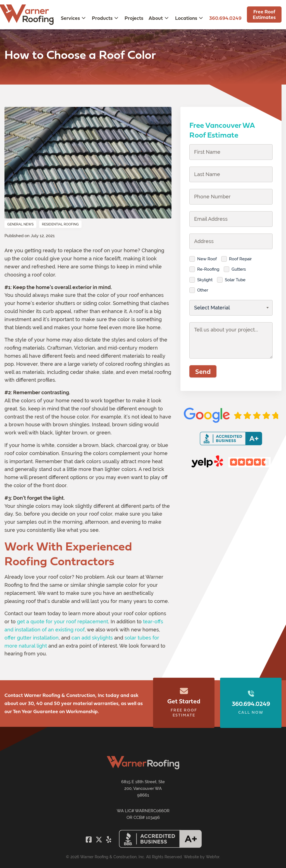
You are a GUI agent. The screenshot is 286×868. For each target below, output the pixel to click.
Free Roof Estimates (264, 14)
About (156, 18)
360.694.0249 (225, 18)
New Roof (207, 259)
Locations (186, 18)
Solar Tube (235, 280)
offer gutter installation (32, 638)
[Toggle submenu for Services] (84, 18)
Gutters (239, 269)
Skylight (205, 280)
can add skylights (92, 638)
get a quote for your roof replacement (63, 621)
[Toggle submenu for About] (166, 18)
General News (20, 224)
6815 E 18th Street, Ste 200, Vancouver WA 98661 (143, 788)
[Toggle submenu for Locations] (201, 18)
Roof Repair (240, 259)
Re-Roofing (208, 269)
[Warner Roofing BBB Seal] (160, 846)
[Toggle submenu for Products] (116, 18)
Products (102, 18)
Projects (134, 18)
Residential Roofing (60, 224)
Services (70, 18)
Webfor (213, 857)
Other (203, 290)
